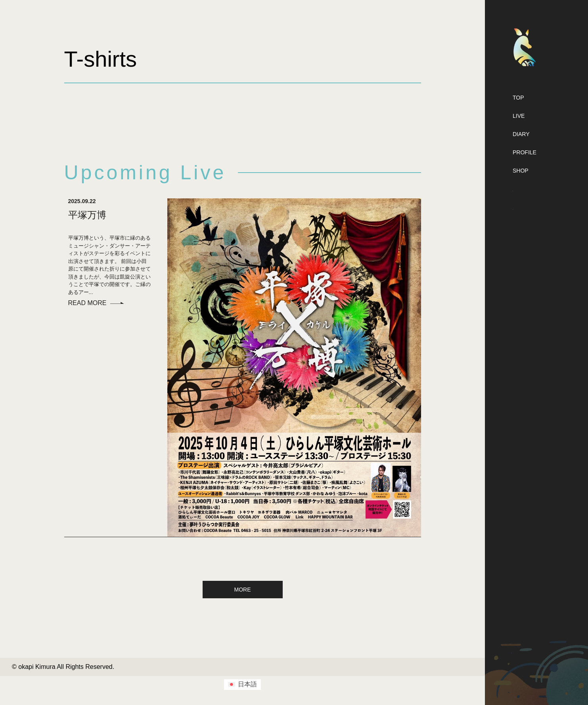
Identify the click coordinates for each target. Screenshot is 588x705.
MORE (243, 590)
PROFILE (525, 152)
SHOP (521, 171)
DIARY (521, 134)
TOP (518, 98)
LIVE (519, 116)
